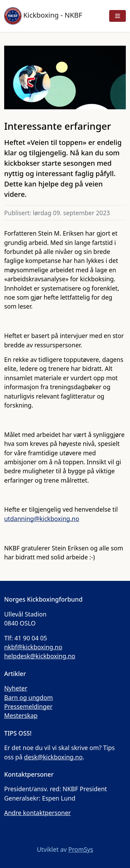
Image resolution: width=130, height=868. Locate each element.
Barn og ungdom (29, 697)
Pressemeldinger (28, 706)
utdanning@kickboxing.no (42, 519)
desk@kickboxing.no (53, 757)
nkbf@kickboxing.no (33, 647)
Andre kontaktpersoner (37, 813)
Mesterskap (21, 715)
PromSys (81, 849)
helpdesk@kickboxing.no (40, 656)
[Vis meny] (118, 16)
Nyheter (16, 688)
